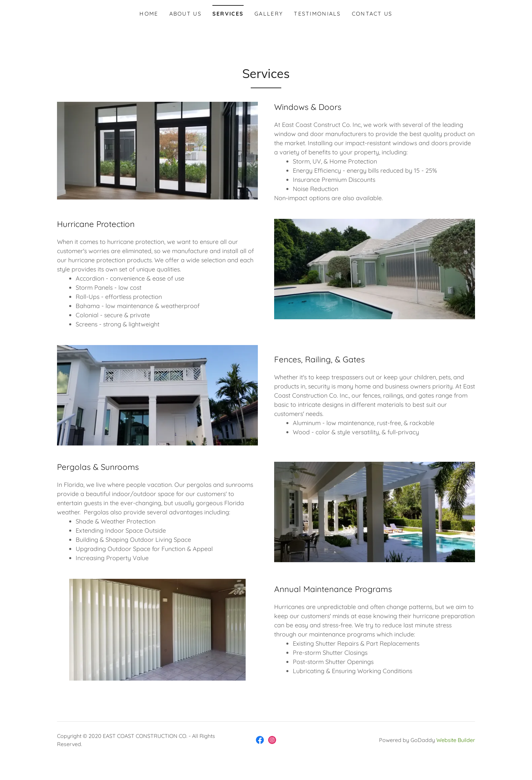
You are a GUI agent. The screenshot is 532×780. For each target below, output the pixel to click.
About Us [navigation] (185, 14)
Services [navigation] (228, 14)
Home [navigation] (149, 14)
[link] (260, 740)
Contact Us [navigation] (372, 14)
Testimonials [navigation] (317, 14)
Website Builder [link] (456, 740)
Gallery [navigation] (269, 14)
